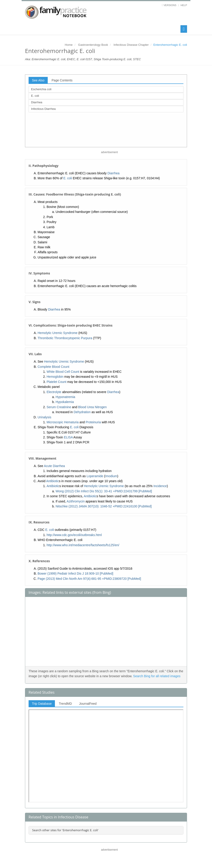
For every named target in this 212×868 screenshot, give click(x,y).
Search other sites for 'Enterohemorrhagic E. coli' (65, 830)
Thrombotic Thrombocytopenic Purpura (65, 338)
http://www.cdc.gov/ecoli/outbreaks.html (74, 535)
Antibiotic (53, 481)
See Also (38, 80)
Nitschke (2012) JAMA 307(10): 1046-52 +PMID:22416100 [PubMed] (104, 506)
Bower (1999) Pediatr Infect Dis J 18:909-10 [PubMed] (75, 573)
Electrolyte (54, 392)
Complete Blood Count (53, 367)
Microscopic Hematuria (63, 422)
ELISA (68, 437)
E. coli (35, 96)
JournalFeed (88, 704)
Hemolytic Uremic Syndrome (58, 333)
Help (184, 5)
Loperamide (95, 476)
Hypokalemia (65, 402)
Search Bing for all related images (157, 676)
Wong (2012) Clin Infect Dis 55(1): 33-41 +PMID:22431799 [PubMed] (104, 491)
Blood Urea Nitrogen (92, 407)
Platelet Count (56, 382)
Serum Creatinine (59, 407)
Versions (170, 5)
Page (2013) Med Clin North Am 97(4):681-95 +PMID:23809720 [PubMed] (89, 579)
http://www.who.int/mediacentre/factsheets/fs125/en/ (83, 545)
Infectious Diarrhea (43, 109)
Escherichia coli (41, 89)
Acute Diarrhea (54, 466)
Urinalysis (44, 417)
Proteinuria (93, 422)
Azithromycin (76, 501)
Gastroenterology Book (93, 45)
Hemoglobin (55, 377)
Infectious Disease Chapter (131, 45)
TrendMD (65, 704)
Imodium (111, 476)
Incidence (160, 486)
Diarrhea (37, 102)
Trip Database (42, 704)
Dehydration (82, 412)
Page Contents (62, 80)
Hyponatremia (65, 397)
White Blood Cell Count (63, 372)
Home (69, 45)
